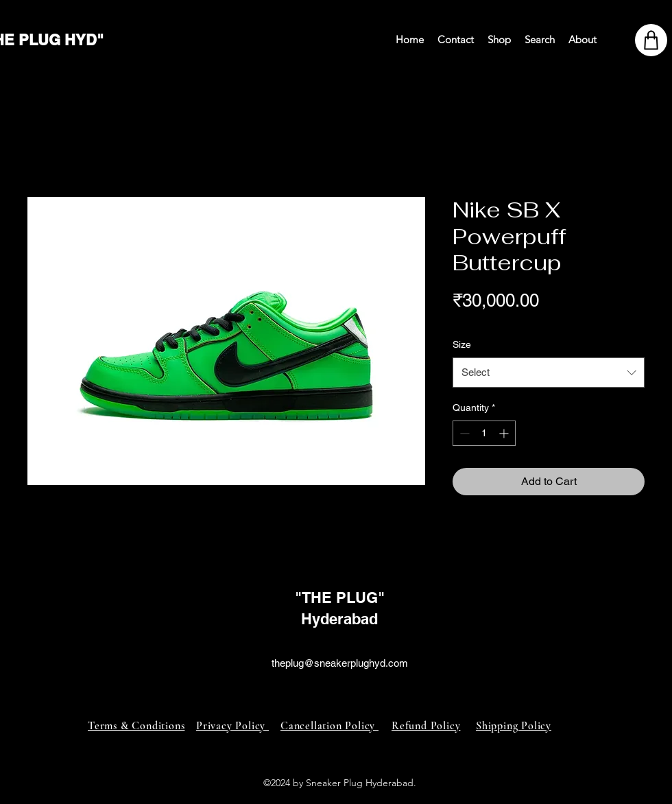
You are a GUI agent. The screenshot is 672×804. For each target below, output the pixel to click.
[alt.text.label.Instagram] (336, 679)
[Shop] (651, 40)
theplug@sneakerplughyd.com (340, 663)
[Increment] (505, 433)
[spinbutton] (484, 433)
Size (462, 344)
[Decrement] (463, 433)
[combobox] (549, 373)
